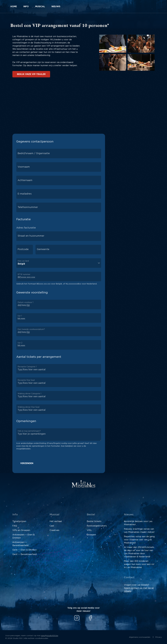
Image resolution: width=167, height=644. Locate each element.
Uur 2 (20, 343)
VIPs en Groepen (21, 530)
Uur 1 (20, 316)
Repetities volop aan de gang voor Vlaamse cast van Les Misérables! (139, 540)
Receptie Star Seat (26, 380)
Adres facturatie (26, 228)
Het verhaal (56, 521)
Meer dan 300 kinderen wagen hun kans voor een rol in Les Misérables (139, 564)
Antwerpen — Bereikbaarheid (20, 544)
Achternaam (25, 180)
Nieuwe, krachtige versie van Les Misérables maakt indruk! (139, 531)
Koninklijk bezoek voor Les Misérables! (138, 523)
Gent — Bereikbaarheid (25, 554)
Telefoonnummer (28, 207)
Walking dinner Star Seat (29, 407)
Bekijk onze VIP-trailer (31, 74)
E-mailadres (25, 194)
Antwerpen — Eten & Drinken (23, 536)
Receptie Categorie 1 (27, 367)
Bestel (91, 515)
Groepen (91, 535)
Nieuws (56, 7)
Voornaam (24, 167)
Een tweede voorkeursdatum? (31, 329)
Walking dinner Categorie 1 (29, 394)
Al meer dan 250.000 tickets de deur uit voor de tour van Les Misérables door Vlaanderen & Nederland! (139, 552)
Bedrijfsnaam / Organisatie (34, 153)
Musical (40, 7)
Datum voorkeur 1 (25, 302)
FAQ (15, 526)
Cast (52, 526)
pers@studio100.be (50, 636)
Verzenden (27, 463)
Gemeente (43, 249)
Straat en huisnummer (31, 236)
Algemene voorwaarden (140, 637)
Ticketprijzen (19, 521)
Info (26, 7)
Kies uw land (23, 261)
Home (14, 7)
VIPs (89, 530)
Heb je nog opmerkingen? (29, 431)
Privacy (159, 637)
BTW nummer (24, 274)
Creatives (54, 530)
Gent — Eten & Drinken (25, 550)
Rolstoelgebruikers (97, 526)
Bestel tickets (94, 521)
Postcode (23, 249)
